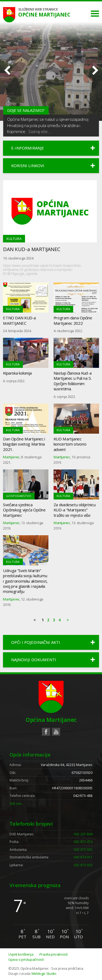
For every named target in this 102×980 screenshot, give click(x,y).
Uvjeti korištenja (21, 954)
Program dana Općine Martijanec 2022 (73, 320)
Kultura (14, 239)
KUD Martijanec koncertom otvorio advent (70, 444)
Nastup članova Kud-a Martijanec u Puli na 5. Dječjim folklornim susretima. (73, 381)
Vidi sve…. (17, 804)
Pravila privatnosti (54, 954)
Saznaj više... (39, 131)
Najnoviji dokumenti (34, 660)
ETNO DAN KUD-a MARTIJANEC (19, 320)
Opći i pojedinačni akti (36, 642)
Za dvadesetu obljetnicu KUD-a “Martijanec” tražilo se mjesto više (75, 510)
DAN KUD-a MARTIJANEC (32, 249)
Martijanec (11, 457)
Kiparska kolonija (17, 373)
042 (83, 834)
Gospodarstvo (19, 496)
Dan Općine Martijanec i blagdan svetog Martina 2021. (24, 444)
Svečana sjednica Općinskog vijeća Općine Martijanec (24, 510)
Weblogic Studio (44, 973)
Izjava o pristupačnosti (26, 959)
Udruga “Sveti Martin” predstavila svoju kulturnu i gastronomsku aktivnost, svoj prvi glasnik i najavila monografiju (25, 581)
